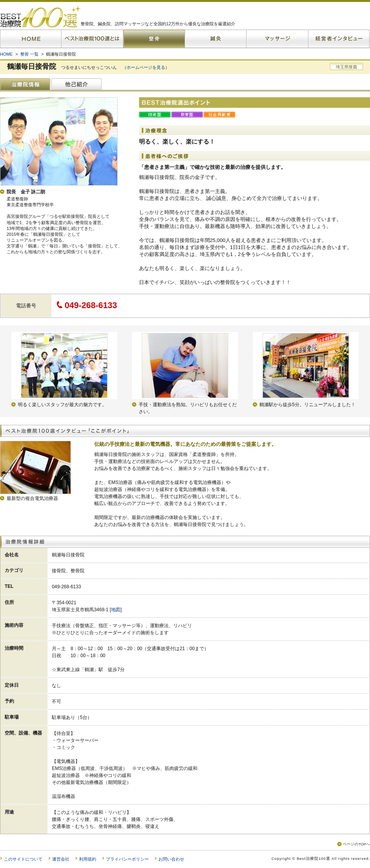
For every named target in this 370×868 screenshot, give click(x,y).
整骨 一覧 (29, 54)
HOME (6, 54)
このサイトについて (23, 859)
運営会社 (61, 859)
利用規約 (88, 859)
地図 (116, 610)
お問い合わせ (171, 859)
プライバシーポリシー (127, 859)
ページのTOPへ (356, 844)
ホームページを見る (146, 67)
